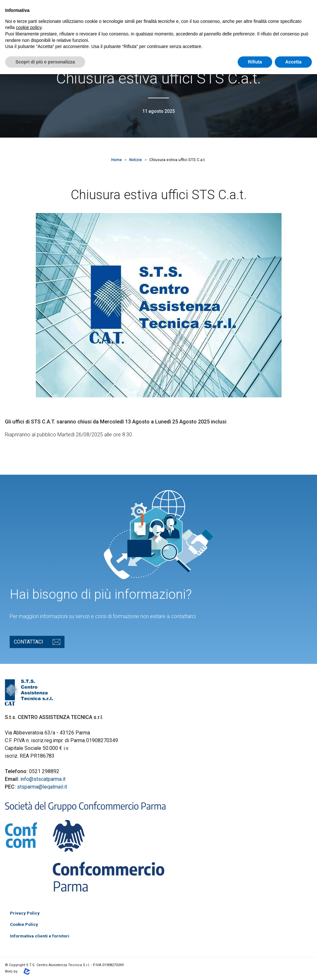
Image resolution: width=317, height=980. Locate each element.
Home (117, 160)
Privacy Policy (25, 913)
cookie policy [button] (29, 27)
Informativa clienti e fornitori (40, 936)
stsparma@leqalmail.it (42, 787)
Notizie (136, 160)
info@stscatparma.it (43, 779)
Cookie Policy (24, 924)
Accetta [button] (293, 62)
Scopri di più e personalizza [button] (45, 62)
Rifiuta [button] (255, 62)
